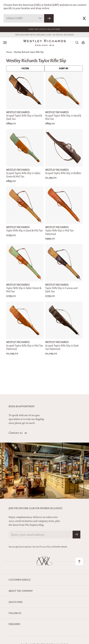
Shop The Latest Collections (44, 29)
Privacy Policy (45, 547)
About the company (21, 591)
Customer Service (20, 580)
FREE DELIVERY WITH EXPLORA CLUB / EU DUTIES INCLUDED (45, 35)
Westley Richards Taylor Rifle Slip (29, 52)
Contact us (16, 433)
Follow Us (15, 613)
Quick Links (16, 602)
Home (9, 52)
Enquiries (15, 624)
